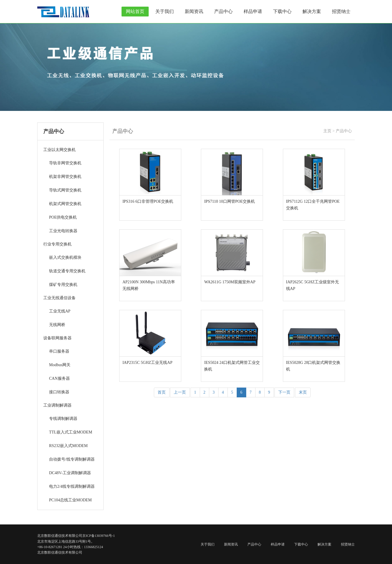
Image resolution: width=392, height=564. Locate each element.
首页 (162, 392)
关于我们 (165, 11)
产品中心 (223, 11)
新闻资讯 (194, 11)
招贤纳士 (341, 11)
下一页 (284, 392)
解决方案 (312, 11)
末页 (303, 392)
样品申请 (253, 11)
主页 (327, 131)
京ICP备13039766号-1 (99, 536)
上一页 (180, 392)
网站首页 (135, 11)
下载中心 (282, 11)
